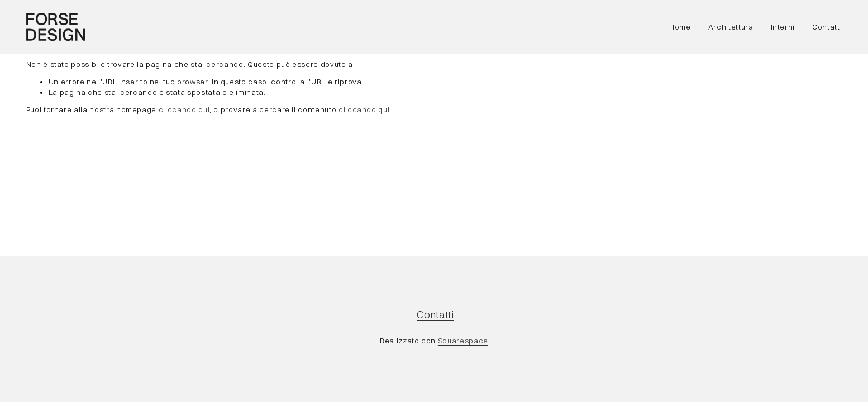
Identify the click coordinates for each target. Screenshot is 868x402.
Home (680, 27)
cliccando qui (184, 109)
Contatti (827, 27)
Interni (783, 27)
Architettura (731, 27)
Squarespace (463, 341)
